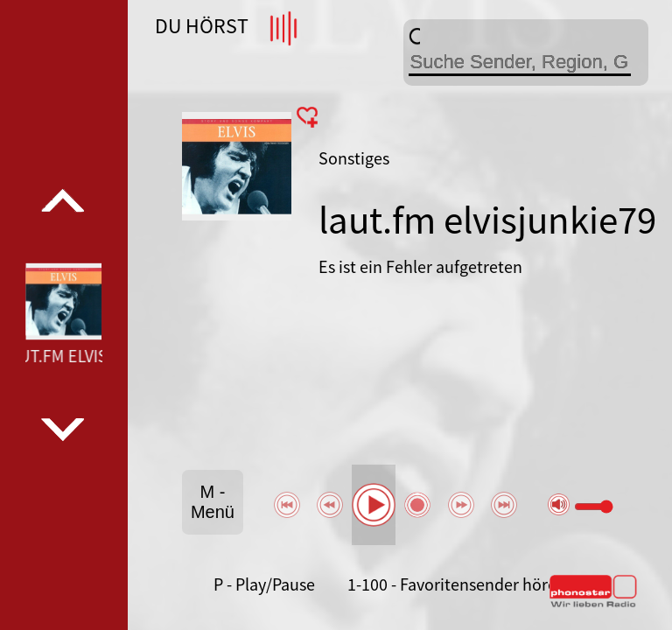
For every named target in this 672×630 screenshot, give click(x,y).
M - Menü (213, 502)
